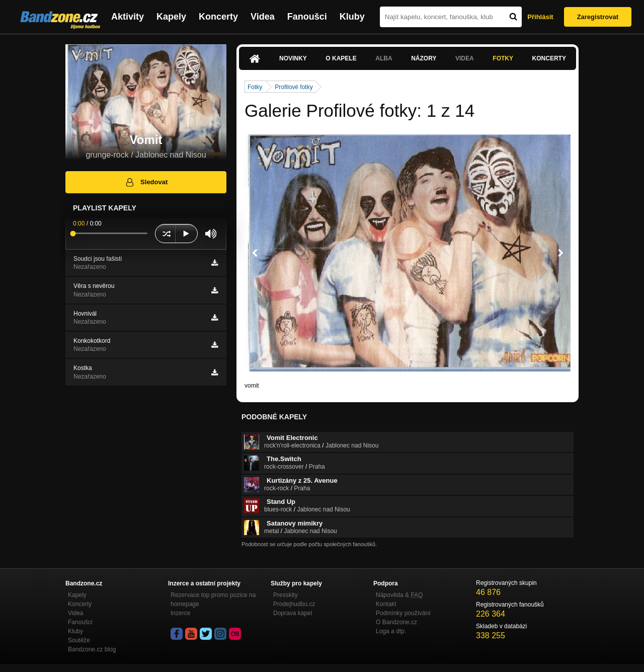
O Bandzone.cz (396, 622)
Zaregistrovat (598, 17)
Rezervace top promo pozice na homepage (213, 600)
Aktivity (128, 17)
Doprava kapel (293, 613)
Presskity (286, 595)
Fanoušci (307, 17)
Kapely (171, 17)
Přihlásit (540, 17)
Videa (263, 17)
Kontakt (386, 604)
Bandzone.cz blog (92, 649)
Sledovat (146, 182)
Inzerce (180, 613)
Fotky (503, 58)
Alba (384, 58)
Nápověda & (399, 595)
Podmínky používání (403, 613)
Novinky (293, 58)
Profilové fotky (294, 87)
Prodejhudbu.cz (294, 604)
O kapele (341, 58)
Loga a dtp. (391, 631)
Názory (424, 58)
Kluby (352, 17)
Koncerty (218, 17)
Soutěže (79, 640)
